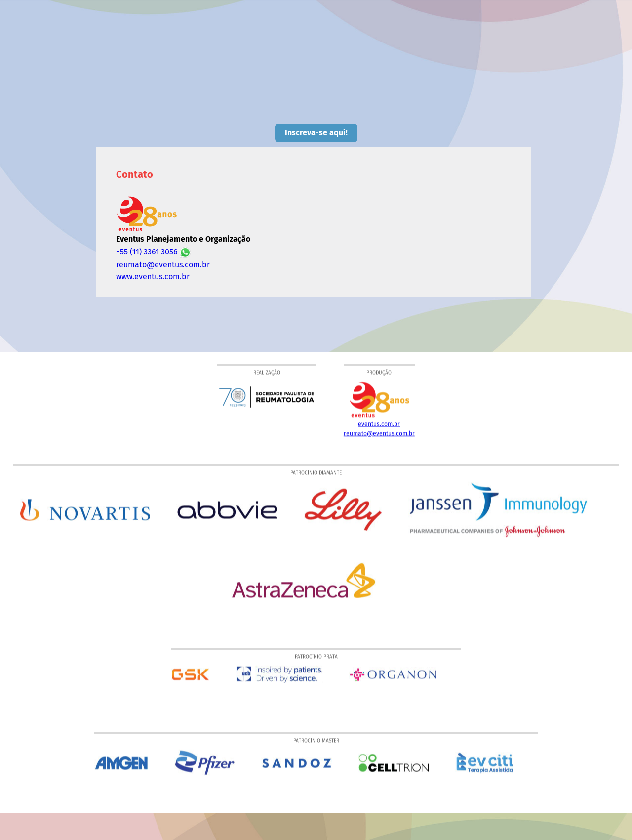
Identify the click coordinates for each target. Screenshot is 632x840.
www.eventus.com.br (153, 276)
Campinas (576, 48)
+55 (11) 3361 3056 (153, 252)
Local (532, 48)
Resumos (489, 48)
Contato (407, 61)
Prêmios (442, 48)
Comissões (213, 48)
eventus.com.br (379, 426)
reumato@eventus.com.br (163, 265)
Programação (272, 48)
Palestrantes (335, 48)
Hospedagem (353, 61)
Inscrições (392, 48)
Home (167, 48)
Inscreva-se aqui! (316, 133)
